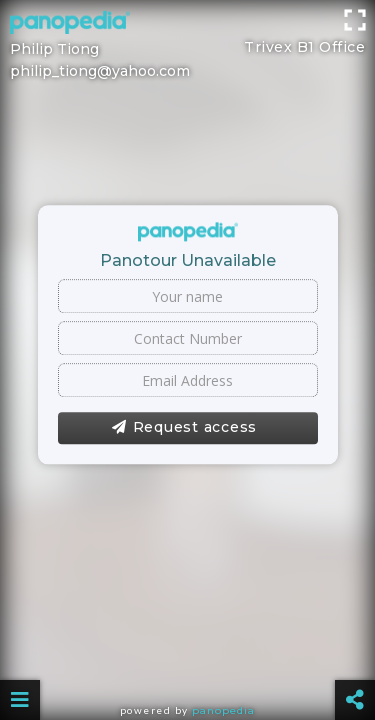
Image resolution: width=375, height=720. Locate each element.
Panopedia (223, 710)
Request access (184, 428)
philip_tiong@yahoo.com (100, 71)
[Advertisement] (187, 25)
